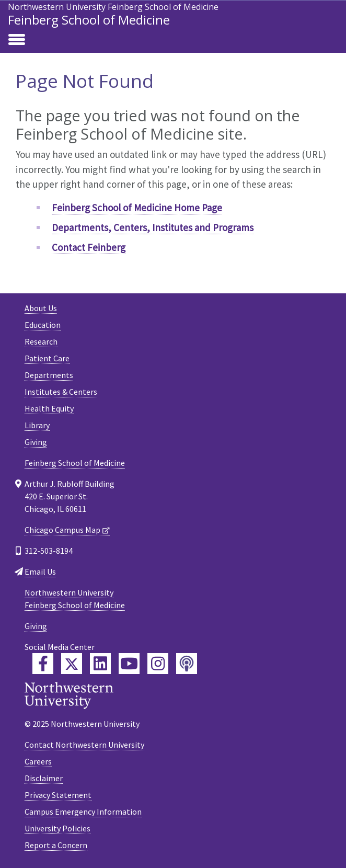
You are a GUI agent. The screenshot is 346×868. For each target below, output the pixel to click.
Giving (36, 626)
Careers (38, 761)
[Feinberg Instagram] (158, 664)
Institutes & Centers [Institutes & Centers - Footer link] (61, 392)
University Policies (57, 828)
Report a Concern (56, 845)
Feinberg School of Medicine (89, 20)
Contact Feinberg (89, 247)
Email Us (40, 572)
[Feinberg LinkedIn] (100, 664)
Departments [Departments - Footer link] (49, 375)
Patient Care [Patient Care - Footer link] (47, 358)
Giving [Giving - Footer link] (36, 442)
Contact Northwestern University (84, 745)
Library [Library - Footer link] (37, 425)
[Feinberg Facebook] (43, 664)
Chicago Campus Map (62, 530)
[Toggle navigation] (17, 40)
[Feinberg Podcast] (187, 664)
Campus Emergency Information (83, 812)
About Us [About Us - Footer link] (41, 308)
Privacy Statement (58, 795)
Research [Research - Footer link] (41, 341)
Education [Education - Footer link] (43, 325)
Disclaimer (44, 778)
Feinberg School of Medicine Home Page (137, 208)
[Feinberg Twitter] (72, 664)
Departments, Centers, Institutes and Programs (153, 227)
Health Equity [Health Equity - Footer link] (49, 408)
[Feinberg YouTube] (129, 664)
